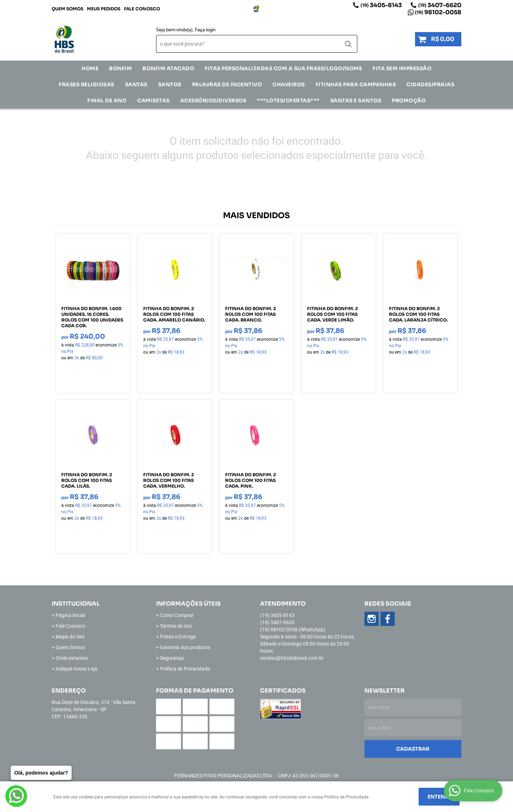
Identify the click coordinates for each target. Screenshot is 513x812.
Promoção (409, 101)
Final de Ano (107, 101)
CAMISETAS (153, 101)
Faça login (205, 30)
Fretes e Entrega (178, 636)
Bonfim (120, 68)
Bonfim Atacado (168, 68)
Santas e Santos (356, 101)
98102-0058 (438, 12)
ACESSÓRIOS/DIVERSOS (213, 101)
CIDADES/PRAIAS (430, 84)
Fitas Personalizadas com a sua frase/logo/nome (283, 68)
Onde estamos (72, 658)
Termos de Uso (176, 626)
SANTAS (136, 84)
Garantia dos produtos (185, 647)
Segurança (172, 658)
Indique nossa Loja (76, 669)
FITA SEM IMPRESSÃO (402, 68)
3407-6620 (440, 5)
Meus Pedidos (104, 9)
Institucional (76, 604)
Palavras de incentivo (227, 84)
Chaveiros (289, 84)
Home (90, 68)
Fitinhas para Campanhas (356, 84)
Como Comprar (177, 615)
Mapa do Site (70, 636)
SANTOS (170, 84)
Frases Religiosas (87, 84)
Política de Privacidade (185, 669)
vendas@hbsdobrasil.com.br (292, 658)
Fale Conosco (142, 9)
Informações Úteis (188, 604)
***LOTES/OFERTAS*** (288, 101)
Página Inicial (70, 615)
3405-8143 (381, 5)
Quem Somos (68, 9)
